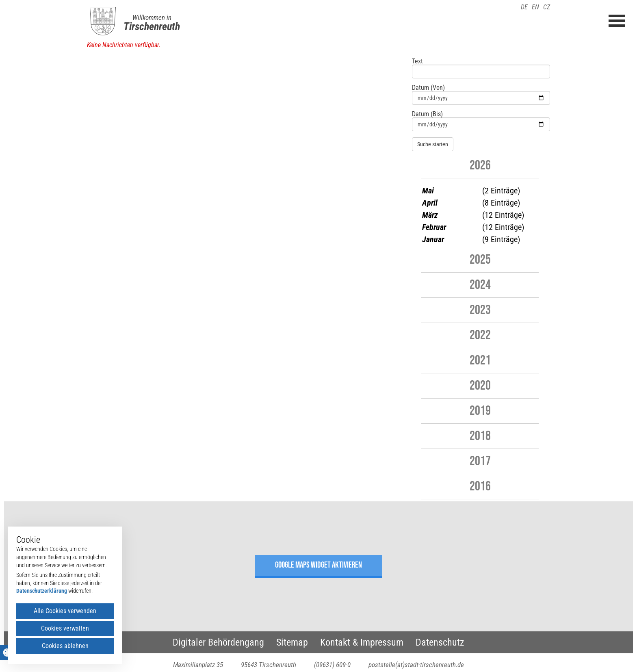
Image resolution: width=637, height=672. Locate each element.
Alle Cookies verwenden (65, 611)
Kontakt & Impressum (362, 642)
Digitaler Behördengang (218, 642)
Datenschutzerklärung (42, 591)
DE (524, 7)
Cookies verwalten (65, 628)
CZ (547, 7)
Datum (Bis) (427, 114)
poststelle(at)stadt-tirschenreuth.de (416, 665)
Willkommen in (152, 17)
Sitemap (292, 642)
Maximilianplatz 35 (198, 665)
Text (417, 61)
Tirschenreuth (152, 26)
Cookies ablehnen (65, 646)
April (430, 203)
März (430, 215)
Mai (428, 191)
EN (535, 7)
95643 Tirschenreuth (269, 665)
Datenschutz (440, 642)
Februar (434, 227)
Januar (433, 239)
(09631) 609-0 (332, 665)
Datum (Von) (428, 88)
